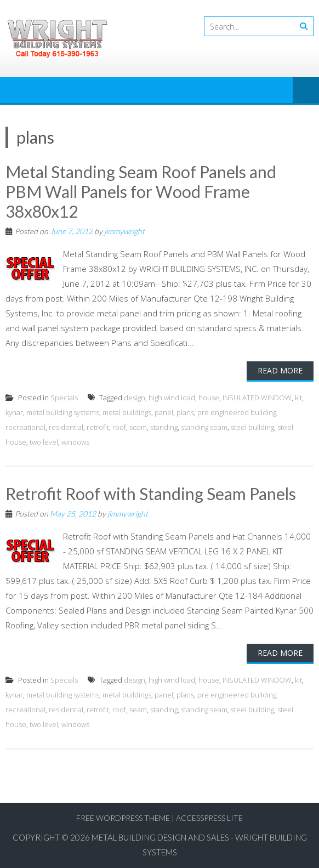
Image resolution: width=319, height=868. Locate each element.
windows (75, 442)
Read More (280, 370)
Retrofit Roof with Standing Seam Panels (151, 493)
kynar (14, 412)
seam (138, 427)
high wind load (172, 398)
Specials (64, 398)
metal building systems (63, 412)
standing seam (204, 427)
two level (44, 442)
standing (164, 427)
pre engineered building (237, 412)
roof (119, 427)
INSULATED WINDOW (257, 398)
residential (66, 427)
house (209, 398)
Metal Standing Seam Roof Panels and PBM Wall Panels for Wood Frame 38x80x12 (141, 191)
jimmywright (124, 231)
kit (298, 398)
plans (185, 412)
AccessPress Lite (209, 818)
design (135, 398)
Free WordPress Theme (123, 818)
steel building (252, 427)
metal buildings (127, 412)
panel (164, 412)
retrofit (98, 427)
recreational (25, 427)
